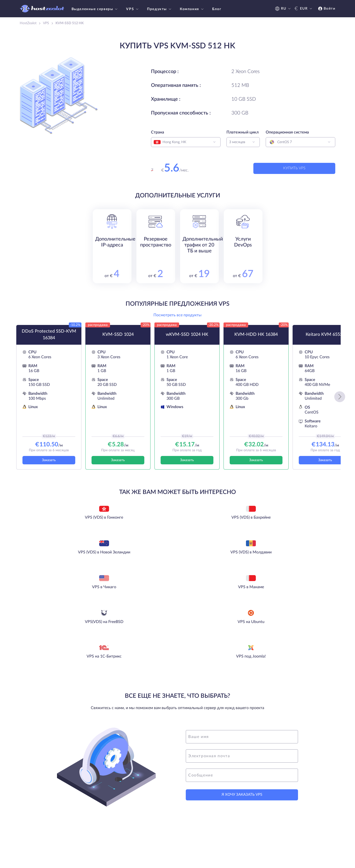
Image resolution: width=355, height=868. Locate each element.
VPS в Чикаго (73, 557)
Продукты (160, 9)
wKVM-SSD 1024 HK (187, 338)
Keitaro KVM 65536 (325, 338)
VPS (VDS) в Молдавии (283, 522)
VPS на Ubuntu (283, 557)
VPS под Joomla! (213, 592)
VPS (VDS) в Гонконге (72, 522)
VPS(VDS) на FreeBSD (213, 557)
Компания (192, 9)
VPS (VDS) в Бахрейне (142, 522)
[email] (242, 690)
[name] (242, 671)
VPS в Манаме (142, 557)
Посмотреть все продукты (177, 319)
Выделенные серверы (95, 9)
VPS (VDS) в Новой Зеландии (213, 522)
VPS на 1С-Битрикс (143, 592)
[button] (340, 400)
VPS (133, 9)
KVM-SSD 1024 (118, 338)
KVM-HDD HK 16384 (256, 338)
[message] (242, 709)
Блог (217, 9)
